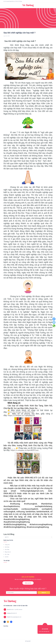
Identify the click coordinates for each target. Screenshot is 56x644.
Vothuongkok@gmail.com (14, 617)
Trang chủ (7, 545)
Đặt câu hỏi (28, 583)
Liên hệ (7, 557)
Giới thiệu (7, 547)
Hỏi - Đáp (7, 554)
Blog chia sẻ (8, 552)
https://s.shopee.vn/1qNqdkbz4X (21, 415)
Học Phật (7, 550)
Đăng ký (44, 593)
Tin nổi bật (7, 561)
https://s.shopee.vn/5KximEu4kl (21, 412)
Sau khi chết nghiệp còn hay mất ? (19, 33)
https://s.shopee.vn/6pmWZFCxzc (25, 450)
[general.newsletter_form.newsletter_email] (21, 593)
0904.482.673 (12, 613)
